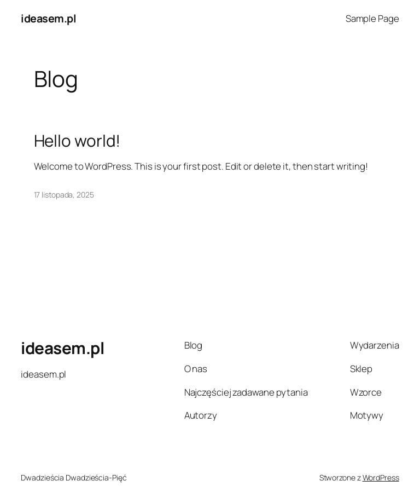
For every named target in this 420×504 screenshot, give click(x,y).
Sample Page (372, 18)
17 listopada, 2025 (64, 195)
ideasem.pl (48, 18)
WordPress (381, 477)
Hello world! (77, 140)
